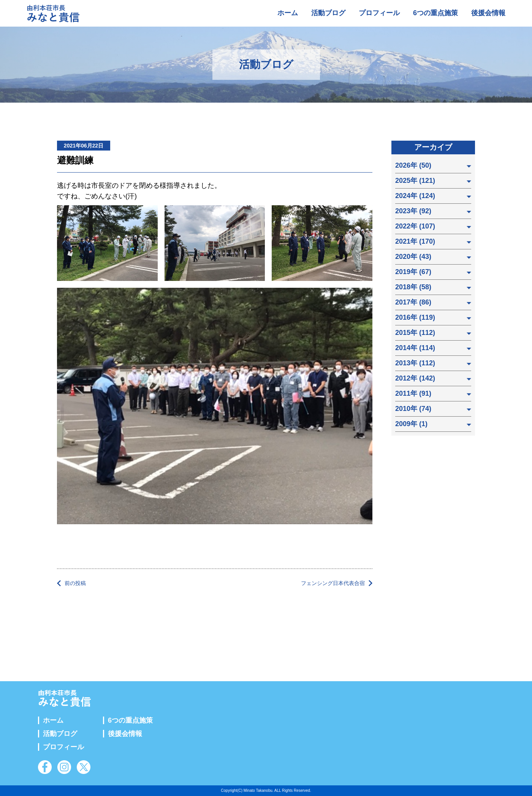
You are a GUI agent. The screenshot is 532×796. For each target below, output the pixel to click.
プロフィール (379, 13)
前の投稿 (75, 583)
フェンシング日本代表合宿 (333, 583)
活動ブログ (328, 13)
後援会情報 (488, 13)
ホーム (288, 13)
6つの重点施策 (435, 13)
